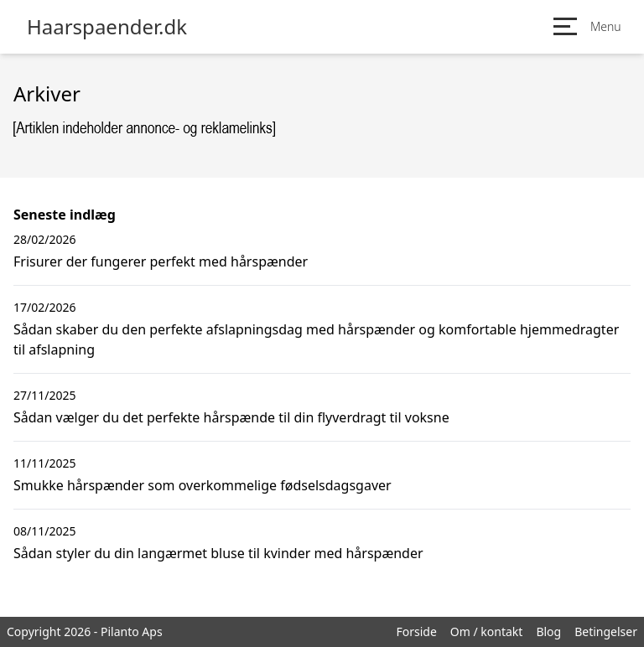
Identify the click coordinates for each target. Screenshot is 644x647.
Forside (416, 631)
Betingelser (606, 631)
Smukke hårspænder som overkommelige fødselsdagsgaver (203, 485)
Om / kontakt (487, 631)
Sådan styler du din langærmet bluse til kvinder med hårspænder (218, 553)
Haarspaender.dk (107, 27)
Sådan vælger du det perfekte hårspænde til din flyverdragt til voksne (231, 417)
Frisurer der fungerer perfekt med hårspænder (161, 261)
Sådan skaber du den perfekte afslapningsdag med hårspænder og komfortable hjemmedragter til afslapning (316, 339)
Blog (548, 631)
